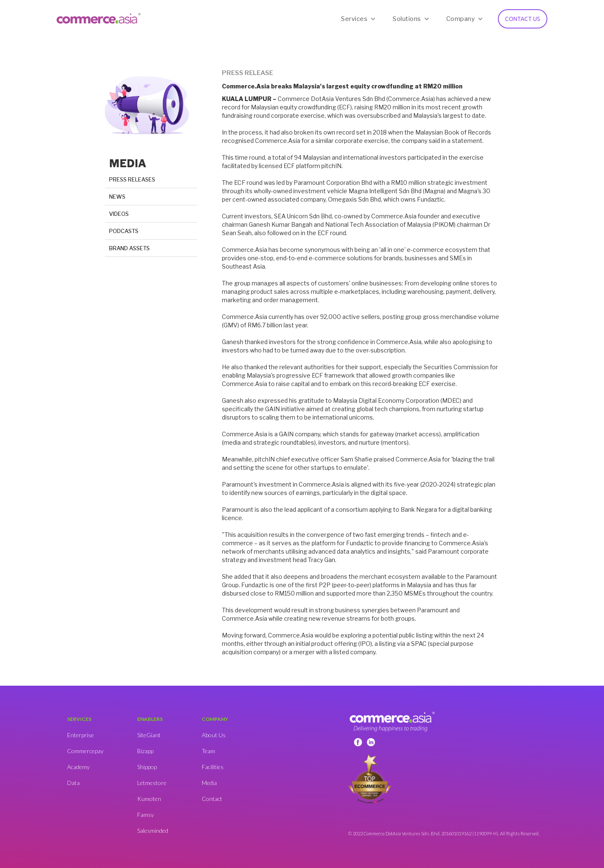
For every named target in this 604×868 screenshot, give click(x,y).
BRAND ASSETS (129, 248)
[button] (358, 19)
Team (208, 751)
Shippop (147, 767)
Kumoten (149, 799)
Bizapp (145, 751)
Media (209, 783)
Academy (78, 767)
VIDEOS (119, 214)
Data (73, 783)
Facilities (213, 767)
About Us (214, 735)
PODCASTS (124, 231)
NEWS (117, 197)
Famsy (146, 815)
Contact (212, 799)
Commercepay (85, 751)
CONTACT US (523, 19)
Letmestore (152, 783)
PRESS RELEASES (132, 179)
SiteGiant (149, 735)
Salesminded (153, 830)
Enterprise (81, 735)
